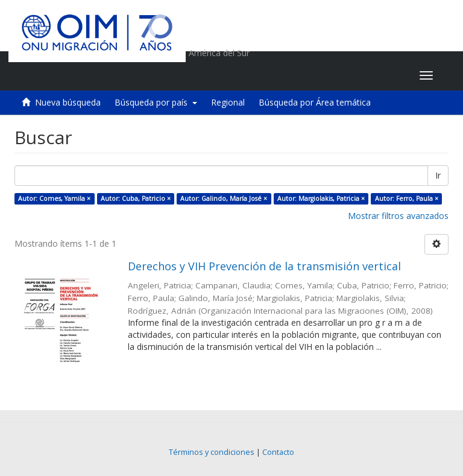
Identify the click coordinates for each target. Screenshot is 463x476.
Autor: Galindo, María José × (224, 198)
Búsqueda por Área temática (315, 102)
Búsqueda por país (156, 102)
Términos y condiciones (212, 452)
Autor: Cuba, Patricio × (136, 198)
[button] (335, 75)
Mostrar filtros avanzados (398, 216)
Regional (228, 102)
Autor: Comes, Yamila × (54, 198)
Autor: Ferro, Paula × (407, 198)
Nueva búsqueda (68, 102)
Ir (438, 175)
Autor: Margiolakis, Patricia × (321, 198)
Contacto (278, 452)
